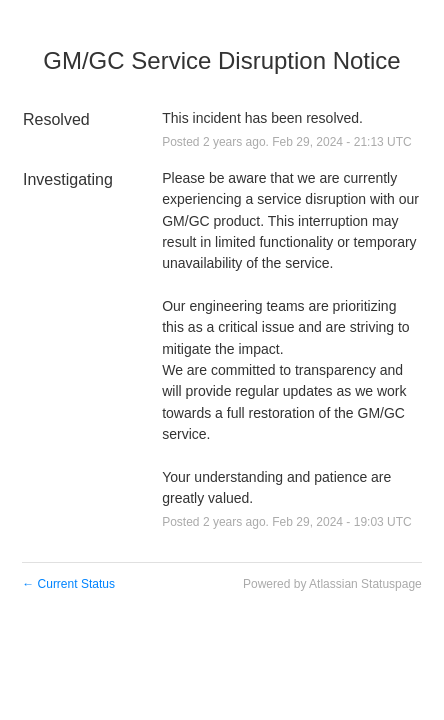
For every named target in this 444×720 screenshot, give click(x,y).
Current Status (68, 584)
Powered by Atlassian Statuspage (332, 584)
